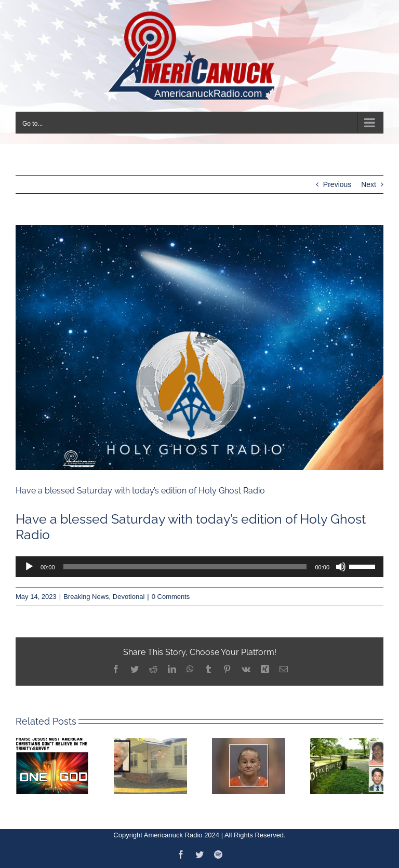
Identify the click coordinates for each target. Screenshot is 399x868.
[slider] (185, 567)
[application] (199, 567)
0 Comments (171, 597)
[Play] (29, 567)
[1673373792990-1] (199, 348)
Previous (337, 184)
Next (369, 184)
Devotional (129, 597)
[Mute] (341, 567)
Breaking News (86, 597)
